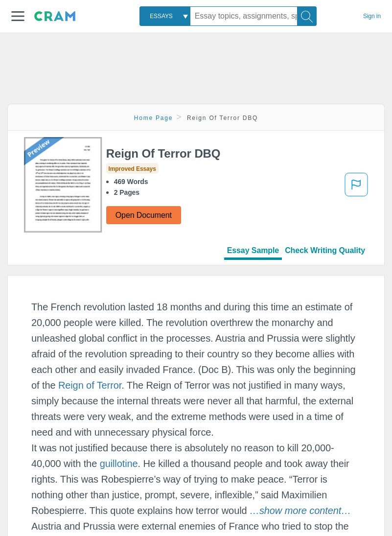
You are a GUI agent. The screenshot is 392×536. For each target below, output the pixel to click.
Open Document (144, 215)
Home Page (154, 118)
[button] (18, 16)
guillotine (119, 464)
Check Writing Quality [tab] (325, 250)
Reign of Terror (90, 385)
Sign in (372, 16)
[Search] (307, 16)
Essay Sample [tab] (253, 250)
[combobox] (165, 16)
